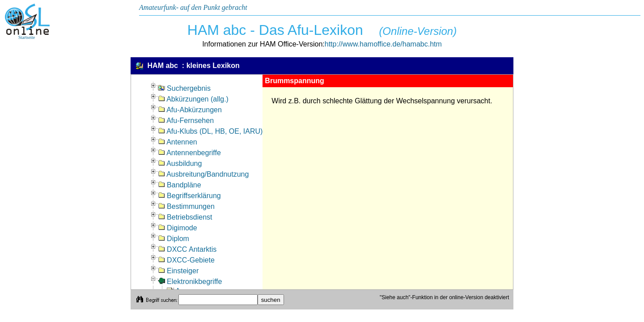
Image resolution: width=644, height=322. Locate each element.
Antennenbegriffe (189, 153)
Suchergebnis (184, 88)
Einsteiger (178, 271)
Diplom (174, 239)
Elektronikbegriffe (190, 282)
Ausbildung (180, 163)
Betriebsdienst (185, 217)
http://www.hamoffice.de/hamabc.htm (383, 44)
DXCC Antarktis (187, 249)
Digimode (178, 228)
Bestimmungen (186, 206)
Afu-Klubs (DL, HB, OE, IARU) (210, 131)
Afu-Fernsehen (186, 121)
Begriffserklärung (189, 196)
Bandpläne (180, 185)
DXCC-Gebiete (186, 260)
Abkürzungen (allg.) (193, 99)
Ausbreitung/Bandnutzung (203, 174)
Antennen (178, 142)
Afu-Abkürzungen (190, 110)
